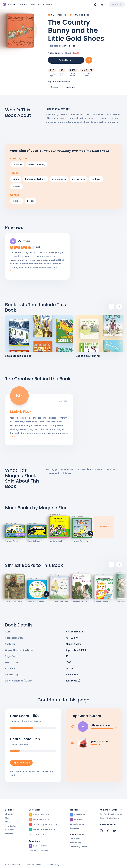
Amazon (55, 89)
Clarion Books (73, 645)
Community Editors (78, 847)
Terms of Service (33, 865)
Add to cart (66, 62)
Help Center (10, 826)
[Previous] (111, 308)
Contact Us (10, 830)
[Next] (119, 308)
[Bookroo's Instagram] (101, 831)
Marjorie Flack (69, 47)
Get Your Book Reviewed (111, 814)
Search (117, 4)
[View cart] (95, 4)
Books (35, 4)
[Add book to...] (89, 62)
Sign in (104, 4)
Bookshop (70, 89)
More (12, 272)
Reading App (76, 843)
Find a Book (75, 839)
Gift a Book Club (36, 835)
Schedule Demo (77, 824)
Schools (48, 4)
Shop (24, 4)
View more (104, 528)
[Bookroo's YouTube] (114, 831)
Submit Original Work (109, 818)
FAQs (7, 822)
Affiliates (9, 834)
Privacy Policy (53, 865)
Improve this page (21, 764)
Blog (7, 818)
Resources (74, 828)
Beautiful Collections (38, 850)
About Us (9, 814)
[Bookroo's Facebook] (108, 831)
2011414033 (73, 682)
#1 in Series (21, 536)
